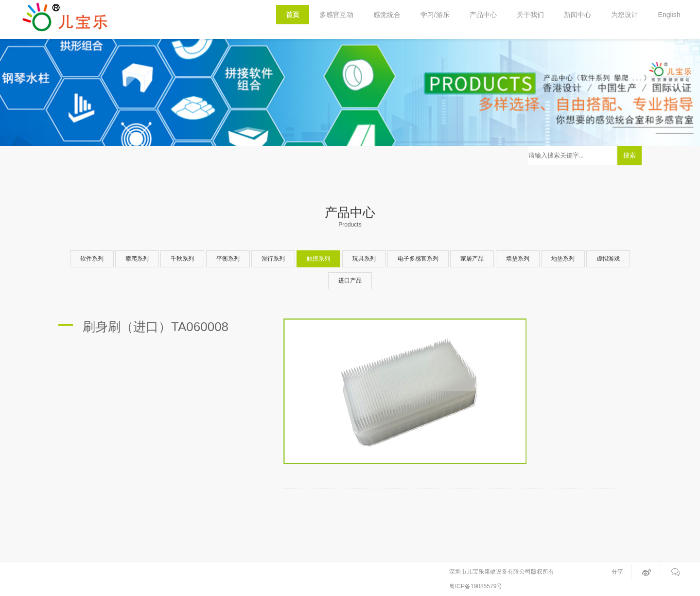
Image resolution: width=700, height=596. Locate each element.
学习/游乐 (435, 15)
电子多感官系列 (418, 259)
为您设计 (625, 15)
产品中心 (483, 15)
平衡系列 (228, 259)
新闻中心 (577, 15)
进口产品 (350, 280)
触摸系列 (318, 259)
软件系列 (92, 259)
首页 (293, 15)
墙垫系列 (518, 259)
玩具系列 (364, 259)
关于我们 (530, 15)
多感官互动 (336, 15)
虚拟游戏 (608, 259)
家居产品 (472, 259)
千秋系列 (182, 259)
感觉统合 (387, 15)
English (669, 15)
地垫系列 (563, 259)
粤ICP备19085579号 (476, 586)
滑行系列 (273, 259)
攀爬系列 (137, 259)
